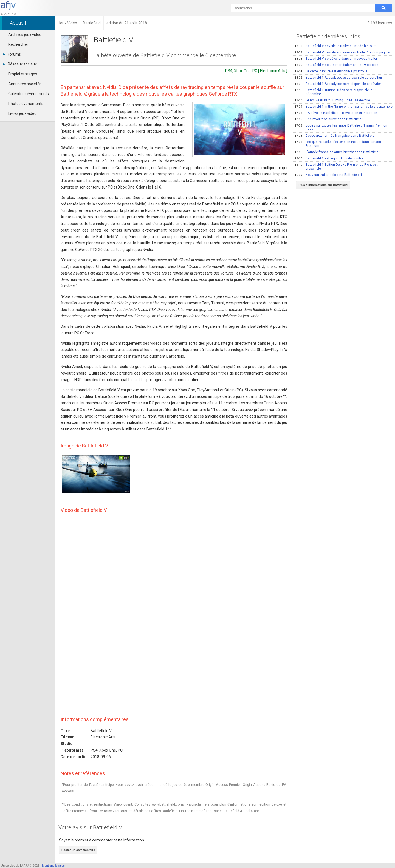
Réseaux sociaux (20, 64)
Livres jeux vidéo (22, 113)
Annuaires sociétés (25, 84)
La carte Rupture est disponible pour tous (331, 71)
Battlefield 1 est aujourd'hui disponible (329, 158)
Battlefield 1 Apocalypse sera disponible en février (338, 84)
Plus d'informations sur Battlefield (323, 185)
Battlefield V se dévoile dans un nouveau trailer (336, 59)
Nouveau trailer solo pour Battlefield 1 (328, 175)
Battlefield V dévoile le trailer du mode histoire (335, 46)
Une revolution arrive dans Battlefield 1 (329, 119)
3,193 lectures (380, 23)
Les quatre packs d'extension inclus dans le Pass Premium (338, 144)
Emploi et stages (23, 74)
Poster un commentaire (78, 850)
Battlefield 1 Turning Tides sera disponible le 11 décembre (336, 92)
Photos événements (26, 104)
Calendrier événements (29, 94)
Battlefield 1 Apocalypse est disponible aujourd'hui (338, 78)
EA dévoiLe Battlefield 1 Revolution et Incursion (336, 113)
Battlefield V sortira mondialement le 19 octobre (336, 65)
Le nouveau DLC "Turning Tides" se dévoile (332, 100)
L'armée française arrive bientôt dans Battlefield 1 (338, 152)
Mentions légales (53, 866)
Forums (12, 54)
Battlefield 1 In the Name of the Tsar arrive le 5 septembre (344, 107)
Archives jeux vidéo (25, 35)
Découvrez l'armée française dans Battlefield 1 (336, 136)
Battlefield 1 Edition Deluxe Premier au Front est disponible (336, 167)
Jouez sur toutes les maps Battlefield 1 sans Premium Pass (342, 127)
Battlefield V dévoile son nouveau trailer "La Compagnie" (343, 52)
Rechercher (18, 44)
